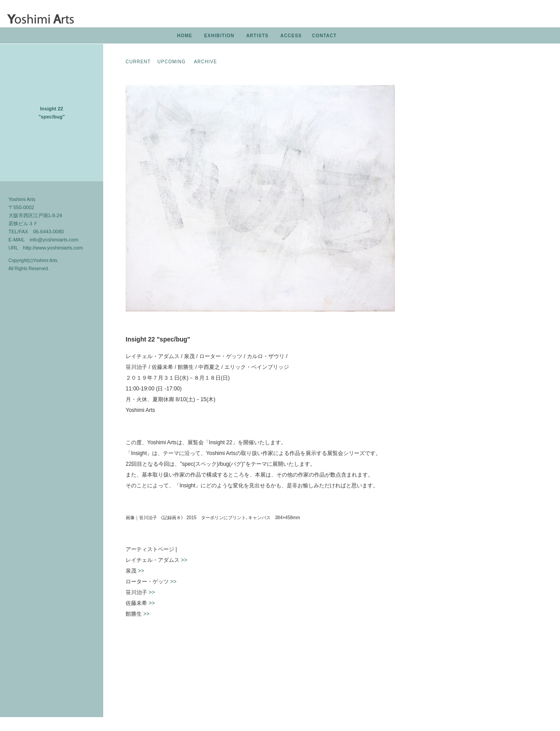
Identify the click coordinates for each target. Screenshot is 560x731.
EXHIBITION (219, 36)
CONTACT (324, 36)
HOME (184, 36)
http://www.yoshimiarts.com (53, 248)
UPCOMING (172, 62)
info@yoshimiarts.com (54, 240)
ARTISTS (258, 36)
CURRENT (138, 62)
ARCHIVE (205, 62)
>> (184, 560)
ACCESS (291, 36)
